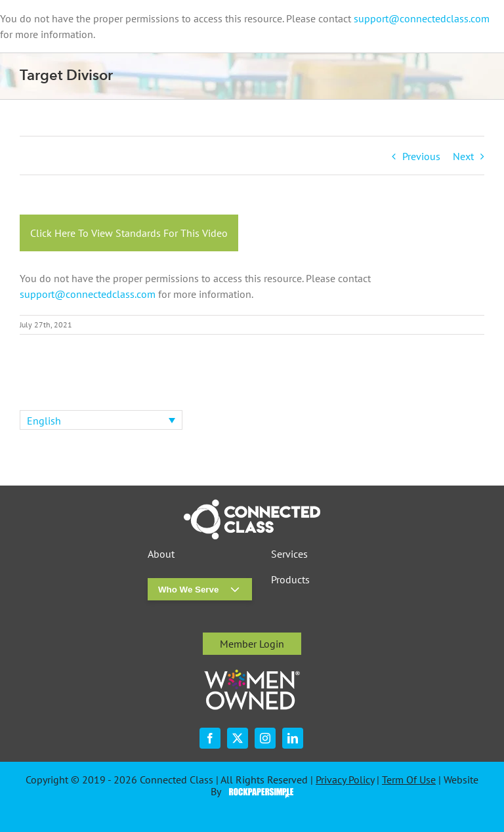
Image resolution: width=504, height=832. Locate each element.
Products (290, 580)
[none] (101, 420)
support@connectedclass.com (422, 18)
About (161, 554)
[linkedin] (293, 738)
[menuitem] (101, 420)
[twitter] (238, 738)
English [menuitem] (44, 421)
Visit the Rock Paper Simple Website (258, 792)
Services (289, 554)
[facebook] (210, 738)
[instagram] (265, 738)
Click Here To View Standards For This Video (129, 233)
